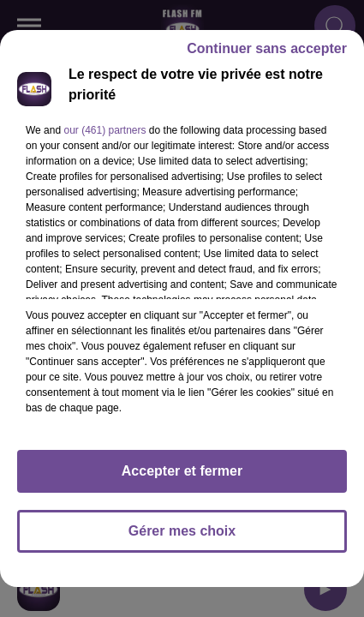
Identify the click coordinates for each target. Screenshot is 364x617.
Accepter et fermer (182, 471)
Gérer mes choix (182, 531)
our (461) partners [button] (104, 130)
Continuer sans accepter (267, 48)
